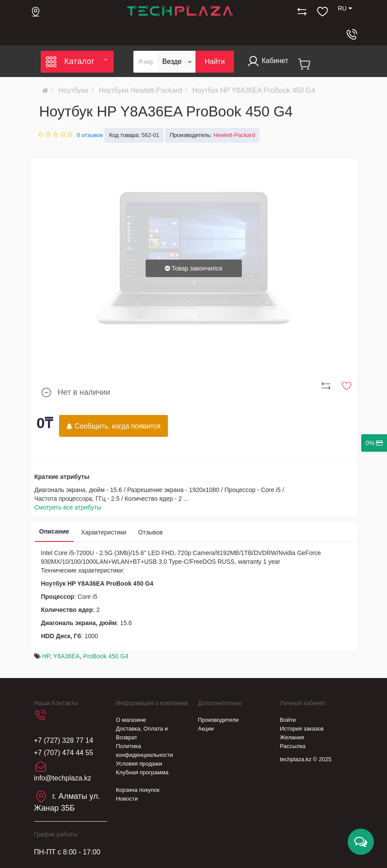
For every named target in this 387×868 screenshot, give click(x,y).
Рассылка (293, 746)
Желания (292, 737)
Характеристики (104, 532)
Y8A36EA (67, 656)
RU (345, 8)
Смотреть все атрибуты (68, 507)
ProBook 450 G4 (106, 656)
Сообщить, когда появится (113, 426)
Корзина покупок (138, 790)
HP (46, 656)
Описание (54, 531)
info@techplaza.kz (63, 778)
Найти (215, 61)
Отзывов (153, 532)
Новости (127, 799)
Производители (218, 720)
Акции (206, 729)
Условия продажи (139, 764)
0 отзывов (90, 135)
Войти (288, 720)
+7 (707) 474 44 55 (64, 753)
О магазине (131, 720)
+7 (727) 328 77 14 (64, 740)
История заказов (302, 729)
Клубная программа (142, 772)
